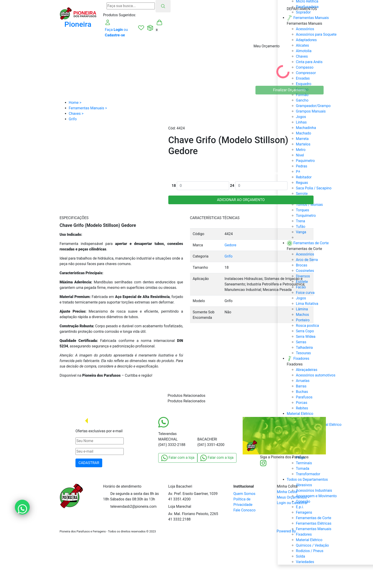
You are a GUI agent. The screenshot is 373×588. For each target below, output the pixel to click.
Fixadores (304, 534)
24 (232, 186)
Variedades (305, 562)
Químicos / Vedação (312, 545)
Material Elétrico (309, 540)
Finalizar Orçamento (289, 90)
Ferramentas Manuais (314, 529)
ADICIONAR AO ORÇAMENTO (241, 200)
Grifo (229, 256)
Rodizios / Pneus (310, 551)
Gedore (230, 245)
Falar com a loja (178, 458)
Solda (301, 556)
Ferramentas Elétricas (314, 523)
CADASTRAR (89, 463)
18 (174, 186)
